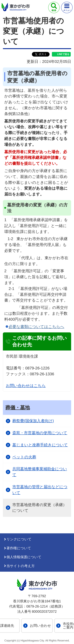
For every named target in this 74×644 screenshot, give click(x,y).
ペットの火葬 (24, 457)
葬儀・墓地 (18, 407)
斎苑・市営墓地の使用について (40, 433)
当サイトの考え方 (21, 566)
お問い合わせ (40, 626)
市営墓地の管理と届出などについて (40, 490)
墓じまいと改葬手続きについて (40, 445)
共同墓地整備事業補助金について (40, 472)
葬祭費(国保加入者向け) (33, 421)
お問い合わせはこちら (26, 386)
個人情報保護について (24, 557)
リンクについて (19, 539)
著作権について (19, 548)
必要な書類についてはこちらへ (36, 327)
